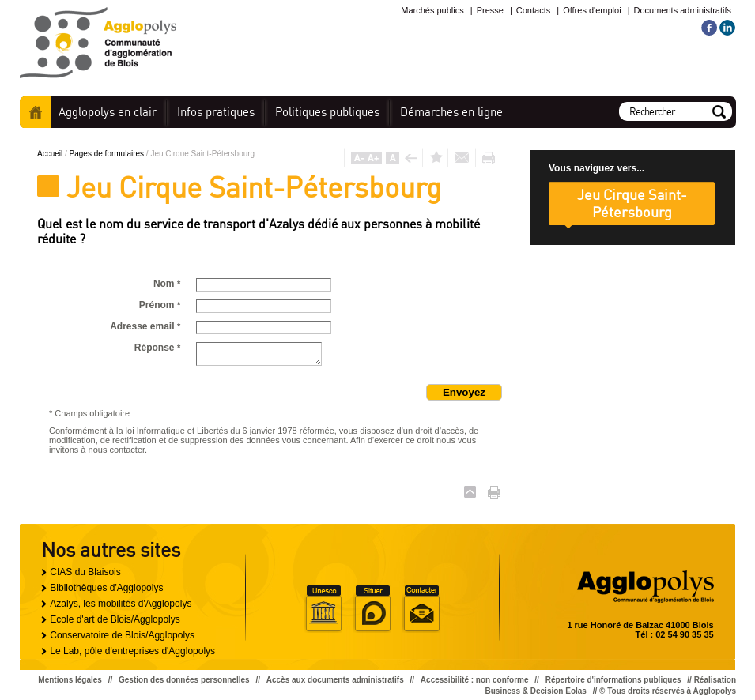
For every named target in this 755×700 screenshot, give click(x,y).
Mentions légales (70, 680)
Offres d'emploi (592, 10)
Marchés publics (432, 10)
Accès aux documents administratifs (335, 680)
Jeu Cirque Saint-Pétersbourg (632, 203)
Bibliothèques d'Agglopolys (106, 588)
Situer (372, 609)
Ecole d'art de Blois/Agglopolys (115, 619)
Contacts (533, 10)
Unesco (323, 609)
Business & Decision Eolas (536, 691)
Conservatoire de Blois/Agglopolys (122, 635)
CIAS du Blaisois (85, 572)
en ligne (451, 112)
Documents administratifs (683, 10)
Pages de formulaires (108, 154)
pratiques (216, 112)
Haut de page (470, 492)
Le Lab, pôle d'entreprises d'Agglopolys (132, 651)
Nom (167, 284)
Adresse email (145, 326)
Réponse (157, 348)
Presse (490, 10)
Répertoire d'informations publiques (613, 680)
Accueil (36, 112)
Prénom (160, 305)
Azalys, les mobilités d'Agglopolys (121, 604)
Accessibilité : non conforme (475, 680)
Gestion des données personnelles (184, 680)
